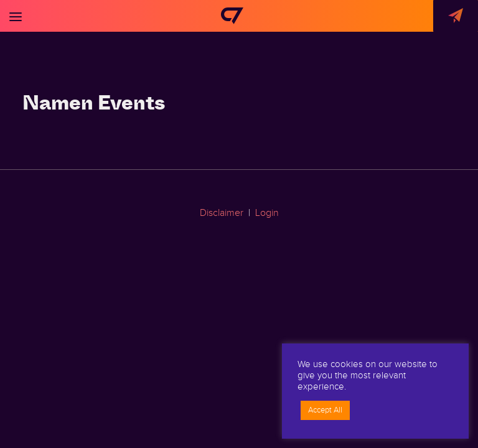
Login (267, 213)
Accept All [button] (325, 410)
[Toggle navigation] (16, 16)
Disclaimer (222, 213)
